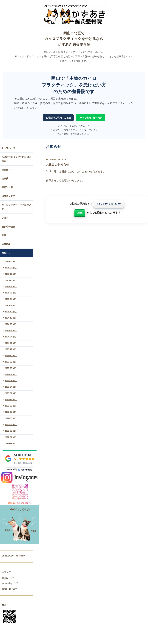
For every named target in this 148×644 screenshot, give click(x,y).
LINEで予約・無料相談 (90, 118)
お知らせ (6, 253)
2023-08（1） (11, 368)
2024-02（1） (11, 343)
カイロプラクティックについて (16, 207)
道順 (4, 235)
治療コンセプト (10, 196)
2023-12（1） (11, 349)
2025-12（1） (11, 274)
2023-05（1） (11, 381)
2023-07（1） (11, 375)
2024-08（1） (11, 324)
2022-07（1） (11, 412)
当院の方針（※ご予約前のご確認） (16, 159)
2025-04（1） (11, 299)
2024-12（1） (11, 312)
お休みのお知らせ (58, 165)
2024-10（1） (11, 318)
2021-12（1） (11, 443)
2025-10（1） (11, 280)
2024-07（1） (11, 331)
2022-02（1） (11, 437)
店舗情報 (6, 244)
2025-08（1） (11, 293)
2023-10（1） (11, 356)
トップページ (8, 148)
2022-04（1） (11, 425)
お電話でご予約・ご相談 (58, 118)
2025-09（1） (11, 287)
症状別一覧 (7, 187)
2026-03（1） (11, 268)
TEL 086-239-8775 (109, 204)
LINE (80, 213)
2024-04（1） (11, 337)
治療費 (5, 179)
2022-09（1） (11, 406)
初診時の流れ (8, 227)
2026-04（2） (11, 261)
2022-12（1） (11, 400)
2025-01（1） (11, 305)
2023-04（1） (11, 387)
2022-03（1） (11, 431)
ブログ (5, 218)
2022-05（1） (11, 418)
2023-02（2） (11, 393)
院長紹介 (6, 170)
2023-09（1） (11, 362)
